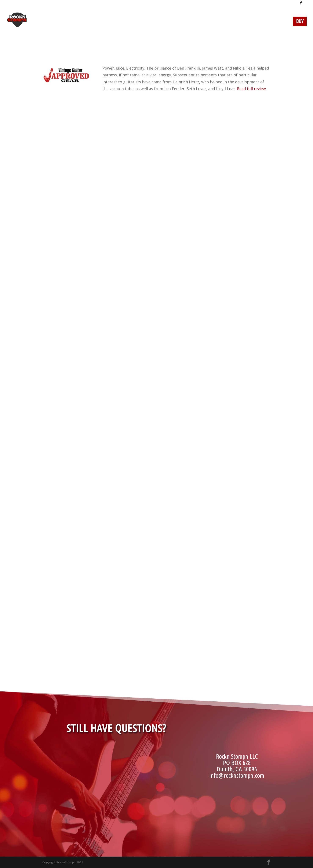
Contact (279, 22)
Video (189, 22)
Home (118, 22)
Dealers (138, 22)
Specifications (215, 22)
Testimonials (250, 22)
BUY (300, 22)
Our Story (162, 22)
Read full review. (252, 89)
